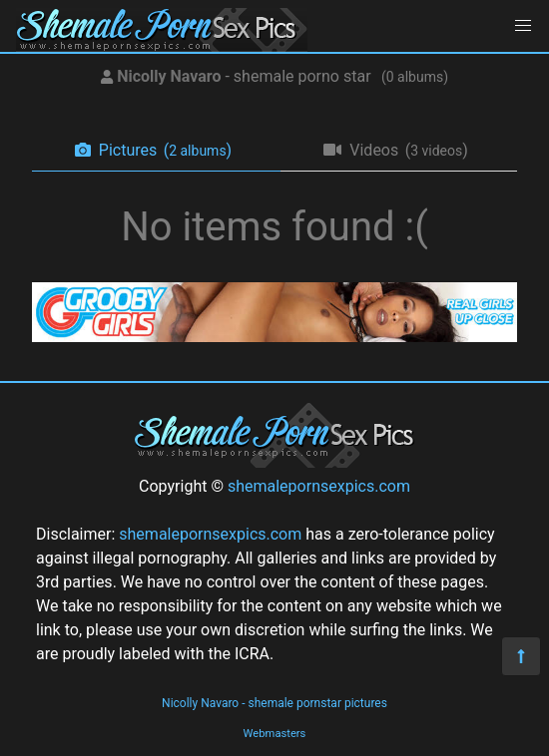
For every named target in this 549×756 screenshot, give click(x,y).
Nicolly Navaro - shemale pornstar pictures (274, 703)
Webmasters (275, 734)
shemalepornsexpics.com (319, 486)
